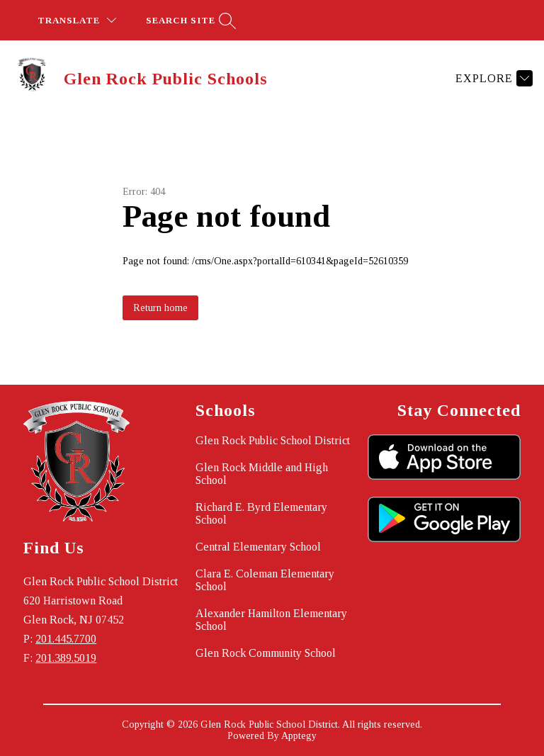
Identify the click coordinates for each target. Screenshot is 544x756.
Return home (160, 308)
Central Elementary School (258, 547)
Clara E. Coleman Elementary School (265, 580)
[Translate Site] (77, 20)
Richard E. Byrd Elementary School (261, 513)
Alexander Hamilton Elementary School (271, 620)
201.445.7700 (66, 639)
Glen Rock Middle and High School (262, 474)
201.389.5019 (66, 658)
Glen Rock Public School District (273, 440)
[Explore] (492, 78)
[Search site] (189, 20)
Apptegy (299, 736)
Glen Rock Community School (266, 653)
